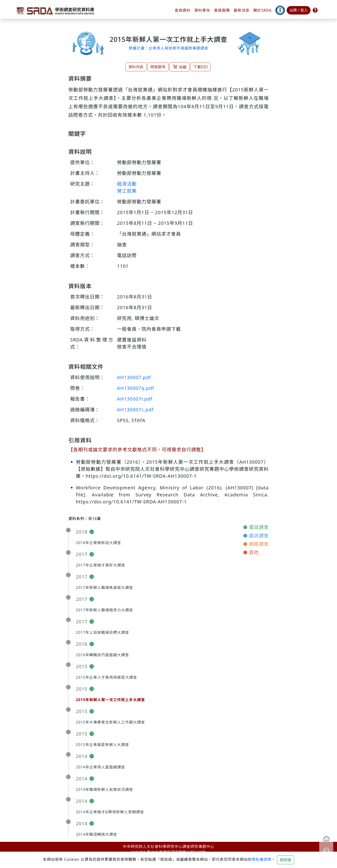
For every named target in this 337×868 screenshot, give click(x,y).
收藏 (179, 67)
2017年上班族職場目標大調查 (103, 632)
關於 (262, 10)
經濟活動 (127, 184)
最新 (242, 10)
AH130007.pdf (134, 377)
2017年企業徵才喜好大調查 (101, 565)
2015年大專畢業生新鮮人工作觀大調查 (110, 722)
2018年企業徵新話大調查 (99, 543)
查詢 (183, 10)
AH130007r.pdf (135, 399)
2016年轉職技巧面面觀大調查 (103, 655)
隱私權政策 (262, 859)
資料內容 (136, 67)
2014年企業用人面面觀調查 (101, 767)
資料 (202, 10)
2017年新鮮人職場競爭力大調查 (104, 610)
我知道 (286, 860)
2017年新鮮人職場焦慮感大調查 (104, 588)
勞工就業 (127, 191)
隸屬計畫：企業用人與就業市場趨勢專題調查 (168, 48)
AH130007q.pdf (136, 388)
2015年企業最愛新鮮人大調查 (103, 745)
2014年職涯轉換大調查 (97, 834)
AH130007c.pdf (135, 410)
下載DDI (201, 67)
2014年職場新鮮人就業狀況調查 (104, 789)
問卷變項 (158, 67)
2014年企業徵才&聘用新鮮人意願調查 (110, 812)
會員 (222, 10)
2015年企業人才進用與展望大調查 (106, 677)
